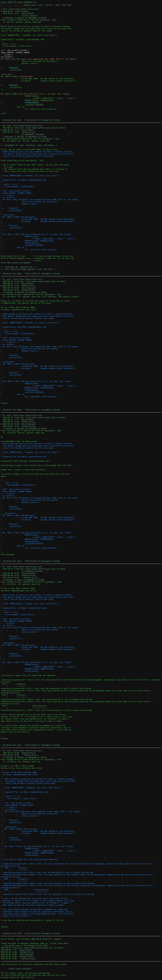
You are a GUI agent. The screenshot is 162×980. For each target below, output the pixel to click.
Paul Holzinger (29, 288)
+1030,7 (15, 76)
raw (54, 20)
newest (57, 939)
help (33, 5)
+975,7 (14, 59)
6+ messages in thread (49, 120)
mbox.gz (44, 943)
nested (34, 120)
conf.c (5, 44)
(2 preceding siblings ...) (35, 571)
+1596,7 (15, 94)
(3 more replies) (30, 15)
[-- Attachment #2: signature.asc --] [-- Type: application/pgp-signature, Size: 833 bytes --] (29, 268)
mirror (49, 5)
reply (19, 120)
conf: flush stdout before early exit (38, 128)
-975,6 (7, 59)
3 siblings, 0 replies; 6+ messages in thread (25, 136)
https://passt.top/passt (20, 969)
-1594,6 (7, 94)
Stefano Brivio (29, 132)
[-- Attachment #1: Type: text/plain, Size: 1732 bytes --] (29, 145)
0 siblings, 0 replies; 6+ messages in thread (25, 757)
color (41, 5)
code (57, 5)
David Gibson (28, 13)
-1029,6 (7, 76)
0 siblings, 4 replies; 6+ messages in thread (25, 18)
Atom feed (67, 5)
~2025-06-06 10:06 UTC (41, 939)
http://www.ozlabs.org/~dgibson (16, 263)
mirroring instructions (40, 973)
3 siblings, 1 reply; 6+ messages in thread (24, 580)
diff (3, 50)
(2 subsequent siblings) (33, 134)
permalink (45, 20)
